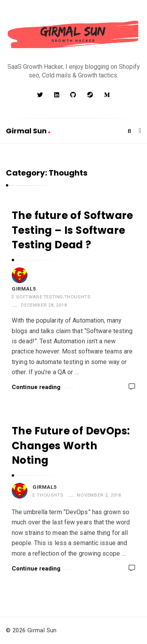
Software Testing (40, 297)
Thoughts (77, 297)
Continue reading (42, 387)
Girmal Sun (28, 131)
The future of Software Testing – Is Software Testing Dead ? (73, 230)
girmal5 (24, 289)
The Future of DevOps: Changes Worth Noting (71, 446)
